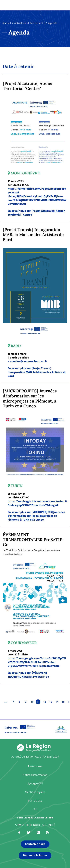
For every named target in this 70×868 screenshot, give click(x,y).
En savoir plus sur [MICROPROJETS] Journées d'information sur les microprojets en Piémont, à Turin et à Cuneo (36, 516)
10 (32, 702)
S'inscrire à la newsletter (35, 818)
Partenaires (35, 766)
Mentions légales (35, 792)
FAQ (35, 809)
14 (57, 702)
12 (45, 702)
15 (63, 702)
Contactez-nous (35, 844)
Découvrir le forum (35, 855)
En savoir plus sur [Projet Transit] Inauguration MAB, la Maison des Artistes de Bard (37, 372)
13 (51, 702)
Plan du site (35, 801)
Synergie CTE (35, 783)
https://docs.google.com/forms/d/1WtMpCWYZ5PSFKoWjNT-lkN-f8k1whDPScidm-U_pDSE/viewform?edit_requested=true (37, 662)
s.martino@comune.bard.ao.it (27, 361)
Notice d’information (35, 775)
